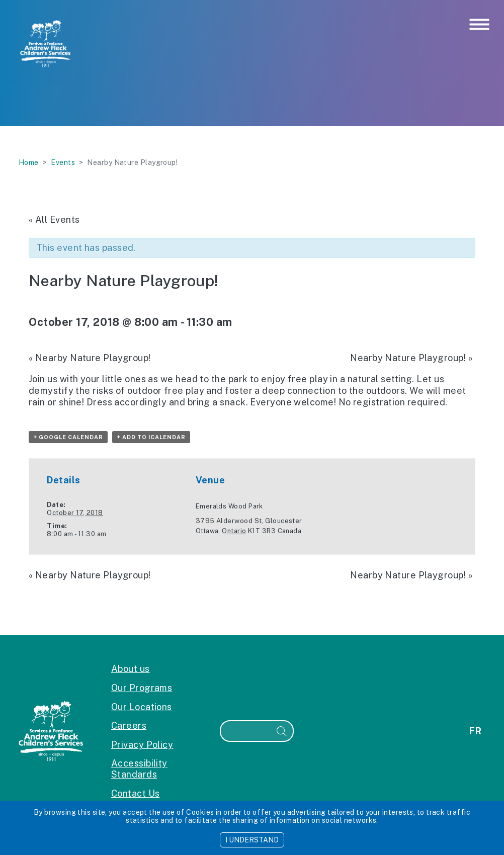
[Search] (246, 731)
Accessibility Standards (139, 769)
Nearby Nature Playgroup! (90, 358)
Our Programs (142, 688)
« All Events (54, 220)
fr (475, 731)
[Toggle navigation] (479, 25)
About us (131, 669)
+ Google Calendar (68, 437)
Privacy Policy (142, 745)
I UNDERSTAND (252, 840)
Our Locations (142, 707)
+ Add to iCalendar (151, 437)
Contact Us (136, 793)
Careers (129, 725)
